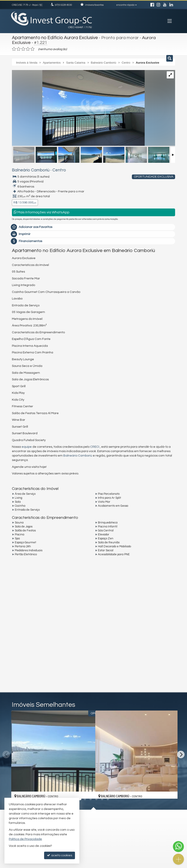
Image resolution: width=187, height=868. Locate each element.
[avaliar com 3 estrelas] (23, 48)
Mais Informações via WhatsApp (42, 211)
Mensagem (22, 576)
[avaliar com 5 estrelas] (33, 48)
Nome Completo (26, 600)
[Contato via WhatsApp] (178, 847)
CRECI (95, 446)
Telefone (20, 631)
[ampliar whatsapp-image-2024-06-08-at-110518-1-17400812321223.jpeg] (78, 108)
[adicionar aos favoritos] (87, 790)
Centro (55, 169)
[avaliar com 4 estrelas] (28, 48)
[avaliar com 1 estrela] (14, 48)
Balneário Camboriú (29, 169)
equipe (27, 446)
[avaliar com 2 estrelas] (19, 48)
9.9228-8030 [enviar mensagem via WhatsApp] (64, 5)
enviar (164, 646)
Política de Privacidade (25, 839)
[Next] (181, 754)
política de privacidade (71, 650)
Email (18, 615)
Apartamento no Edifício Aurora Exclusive (54, 38)
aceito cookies (60, 855)
